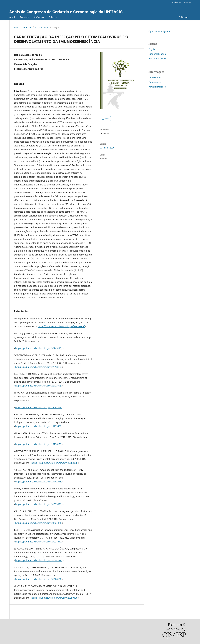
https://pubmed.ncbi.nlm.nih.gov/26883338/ (55, 463)
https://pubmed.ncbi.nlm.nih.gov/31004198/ (39, 560)
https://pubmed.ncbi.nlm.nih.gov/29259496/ (55, 598)
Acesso (187, 2)
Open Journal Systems (160, 31)
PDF (106, 119)
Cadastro (176, 2)
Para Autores (154, 82)
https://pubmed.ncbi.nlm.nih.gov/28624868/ (39, 523)
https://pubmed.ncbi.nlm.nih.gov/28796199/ (39, 444)
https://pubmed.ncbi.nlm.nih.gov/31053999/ (39, 504)
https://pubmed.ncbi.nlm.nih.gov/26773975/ (39, 386)
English (152, 49)
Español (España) (157, 54)
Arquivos (24, 17)
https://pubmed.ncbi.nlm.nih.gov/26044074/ (39, 407)
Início (17, 27)
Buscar (184, 17)
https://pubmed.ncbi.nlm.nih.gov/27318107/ (39, 367)
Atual (12, 17)
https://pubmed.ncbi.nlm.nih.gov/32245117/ (39, 348)
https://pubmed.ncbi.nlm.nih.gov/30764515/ (39, 482)
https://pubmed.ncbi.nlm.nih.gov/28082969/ (61, 326)
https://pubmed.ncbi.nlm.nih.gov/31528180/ (39, 579)
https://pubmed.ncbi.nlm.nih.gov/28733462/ (39, 426)
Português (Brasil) (158, 59)
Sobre (52, 17)
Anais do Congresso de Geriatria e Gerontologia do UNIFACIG (66, 12)
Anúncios (39, 17)
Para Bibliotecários (157, 87)
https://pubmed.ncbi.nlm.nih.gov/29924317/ (39, 542)
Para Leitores (155, 77)
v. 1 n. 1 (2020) (42, 27)
